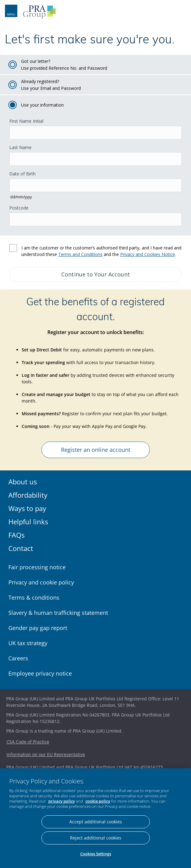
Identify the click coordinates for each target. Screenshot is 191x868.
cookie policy (98, 801)
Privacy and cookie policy (41, 582)
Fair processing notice (37, 567)
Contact (21, 548)
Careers (18, 658)
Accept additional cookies (96, 822)
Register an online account (96, 450)
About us (23, 482)
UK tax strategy (28, 643)
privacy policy (62, 801)
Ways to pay (27, 508)
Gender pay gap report (38, 628)
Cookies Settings (96, 854)
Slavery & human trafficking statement (58, 613)
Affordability (28, 495)
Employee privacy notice (40, 673)
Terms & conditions (34, 597)
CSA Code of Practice (28, 742)
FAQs (16, 535)
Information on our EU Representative (46, 754)
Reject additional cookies (96, 838)
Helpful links (28, 522)
